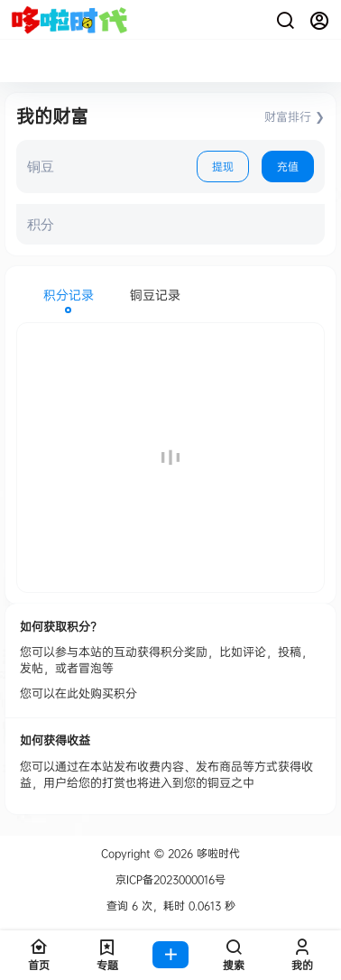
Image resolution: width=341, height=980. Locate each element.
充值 (288, 166)
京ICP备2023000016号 (170, 880)
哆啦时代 (217, 853)
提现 (223, 166)
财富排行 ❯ (295, 116)
